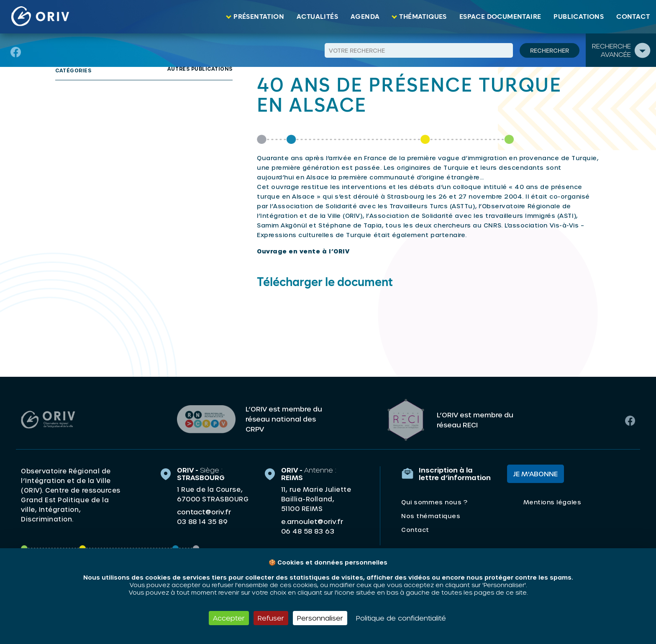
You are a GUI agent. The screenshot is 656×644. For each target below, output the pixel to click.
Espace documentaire (500, 17)
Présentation (259, 17)
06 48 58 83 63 (308, 530)
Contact (633, 17)
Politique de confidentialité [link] (401, 618)
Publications (579, 17)
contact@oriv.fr (204, 510)
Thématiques (423, 17)
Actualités (317, 17)
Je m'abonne (536, 472)
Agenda (365, 17)
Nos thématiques (431, 515)
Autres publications (200, 69)
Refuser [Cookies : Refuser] (271, 618)
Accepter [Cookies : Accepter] (229, 618)
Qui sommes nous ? (434, 501)
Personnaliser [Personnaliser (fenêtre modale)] (320, 618)
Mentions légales (552, 501)
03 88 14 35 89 (202, 520)
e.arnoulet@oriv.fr (312, 520)
